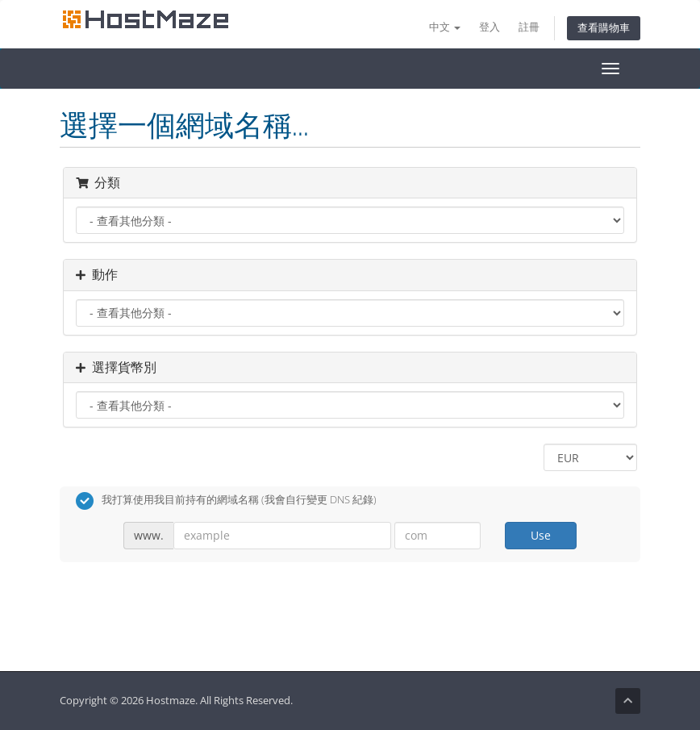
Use (541, 535)
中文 (445, 27)
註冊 (529, 27)
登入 (490, 27)
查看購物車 (604, 28)
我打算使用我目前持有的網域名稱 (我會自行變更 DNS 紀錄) (226, 501)
